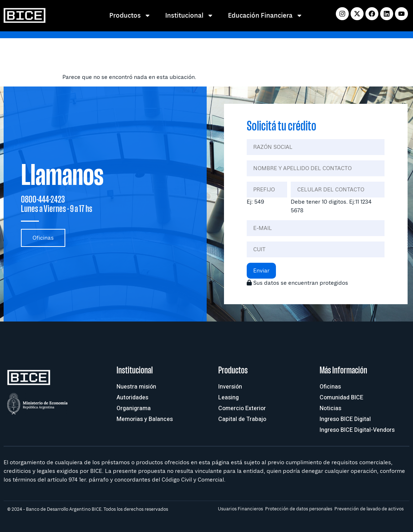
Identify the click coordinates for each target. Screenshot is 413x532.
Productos (130, 15)
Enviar (261, 271)
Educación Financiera (265, 15)
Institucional (189, 15)
